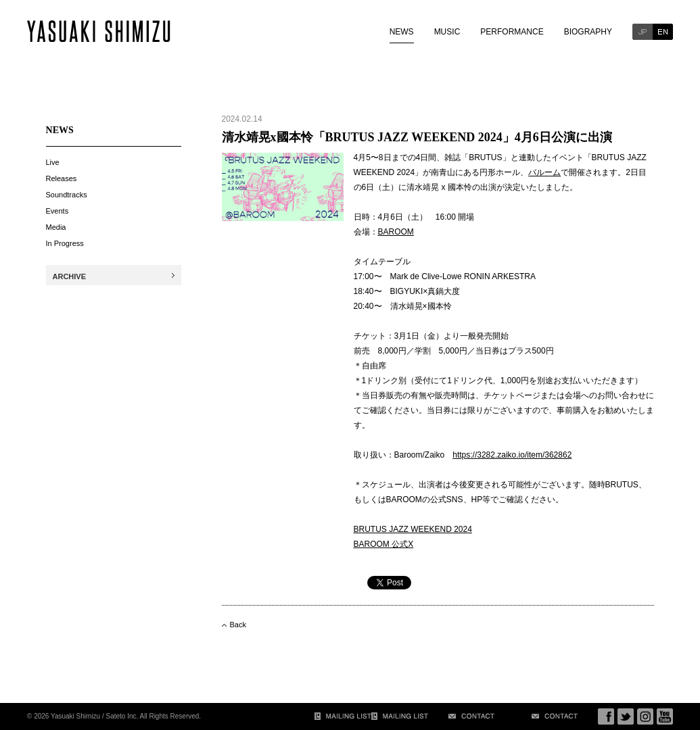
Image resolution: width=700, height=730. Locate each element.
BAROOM (396, 232)
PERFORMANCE (512, 32)
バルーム (544, 172)
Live (53, 162)
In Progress (65, 243)
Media (56, 227)
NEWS (402, 32)
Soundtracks (67, 195)
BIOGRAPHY (588, 32)
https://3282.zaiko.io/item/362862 (512, 455)
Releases (62, 178)
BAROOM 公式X (384, 544)
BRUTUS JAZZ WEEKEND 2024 (413, 529)
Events (57, 211)
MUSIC (447, 32)
